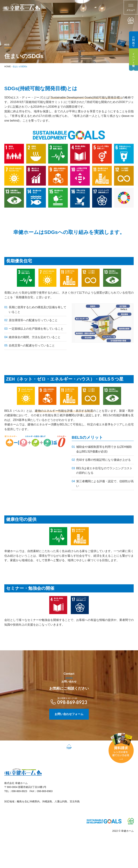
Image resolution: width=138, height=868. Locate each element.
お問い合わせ (134, 40)
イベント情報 (134, 57)
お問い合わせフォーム (69, 723)
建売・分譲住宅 (134, 68)
